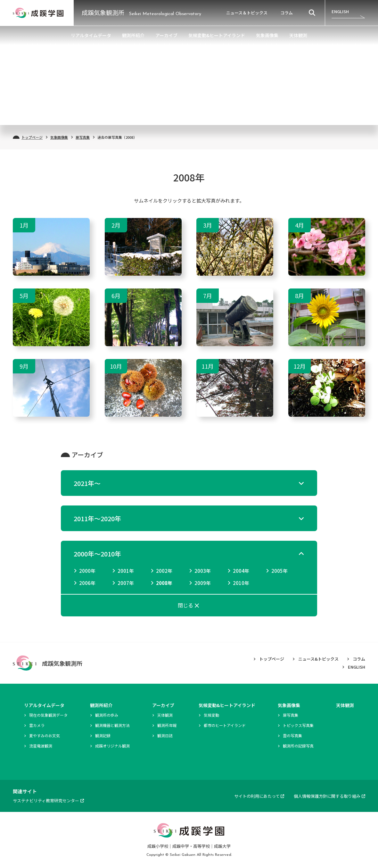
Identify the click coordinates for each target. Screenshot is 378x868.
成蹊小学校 (158, 846)
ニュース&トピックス (318, 659)
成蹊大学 (222, 846)
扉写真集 (83, 137)
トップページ (32, 137)
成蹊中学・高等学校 (191, 846)
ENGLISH (340, 11)
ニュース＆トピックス (247, 13)
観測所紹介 (133, 35)
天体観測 (298, 35)
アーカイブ (166, 35)
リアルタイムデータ (91, 35)
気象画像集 (267, 35)
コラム (287, 13)
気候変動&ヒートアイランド (217, 35)
